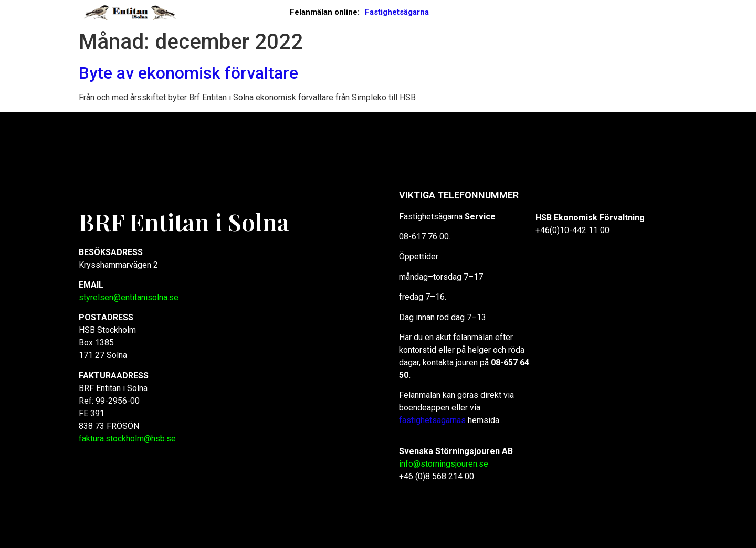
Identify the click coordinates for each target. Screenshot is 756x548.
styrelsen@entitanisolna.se (129, 297)
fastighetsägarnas (433, 420)
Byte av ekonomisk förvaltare (188, 73)
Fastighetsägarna (397, 12)
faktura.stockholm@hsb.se (127, 439)
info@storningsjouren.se (444, 464)
